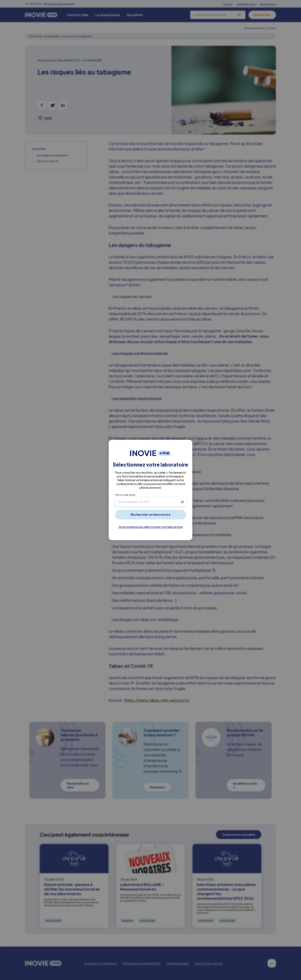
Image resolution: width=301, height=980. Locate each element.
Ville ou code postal (125, 495)
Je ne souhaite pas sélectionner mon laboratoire (151, 527)
